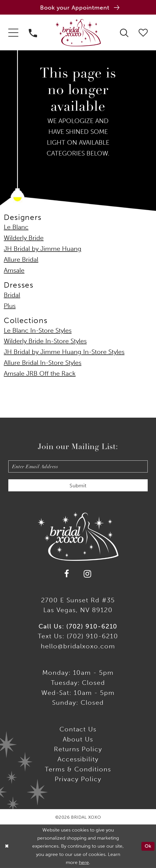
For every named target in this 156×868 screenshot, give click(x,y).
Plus (10, 306)
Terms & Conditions (78, 769)
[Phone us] (33, 32)
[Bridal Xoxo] (78, 33)
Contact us (78, 729)
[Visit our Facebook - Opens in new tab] (67, 574)
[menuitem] (13, 32)
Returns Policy (78, 749)
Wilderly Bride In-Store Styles (45, 341)
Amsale (14, 270)
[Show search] (124, 32)
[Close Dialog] (7, 846)
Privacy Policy (78, 779)
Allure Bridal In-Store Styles (43, 363)
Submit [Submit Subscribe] (78, 486)
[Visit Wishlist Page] (143, 32)
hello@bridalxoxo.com (78, 646)
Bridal (12, 295)
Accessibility (78, 759)
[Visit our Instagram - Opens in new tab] (88, 574)
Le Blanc (16, 227)
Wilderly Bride (24, 238)
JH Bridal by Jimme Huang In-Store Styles (64, 352)
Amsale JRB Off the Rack (40, 373)
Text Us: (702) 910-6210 (78, 636)
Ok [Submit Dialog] (148, 846)
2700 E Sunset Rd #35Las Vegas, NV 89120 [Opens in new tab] (78, 605)
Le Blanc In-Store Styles (38, 330)
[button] (13, 32)
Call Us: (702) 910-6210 (78, 626)
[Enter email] (78, 466)
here (84, 862)
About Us (78, 739)
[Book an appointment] (78, 7)
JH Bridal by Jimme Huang (43, 249)
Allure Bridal (21, 260)
